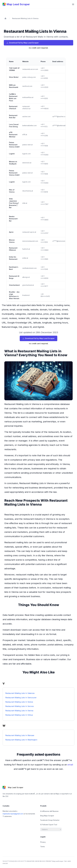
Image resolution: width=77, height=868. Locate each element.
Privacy (43, 842)
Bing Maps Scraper (47, 816)
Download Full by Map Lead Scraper (23, 43)
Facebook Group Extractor (50, 820)
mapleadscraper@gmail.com (13, 814)
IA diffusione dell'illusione (49, 811)
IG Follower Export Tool (49, 825)
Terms (43, 847)
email (70, 765)
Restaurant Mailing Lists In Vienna (25, 18)
